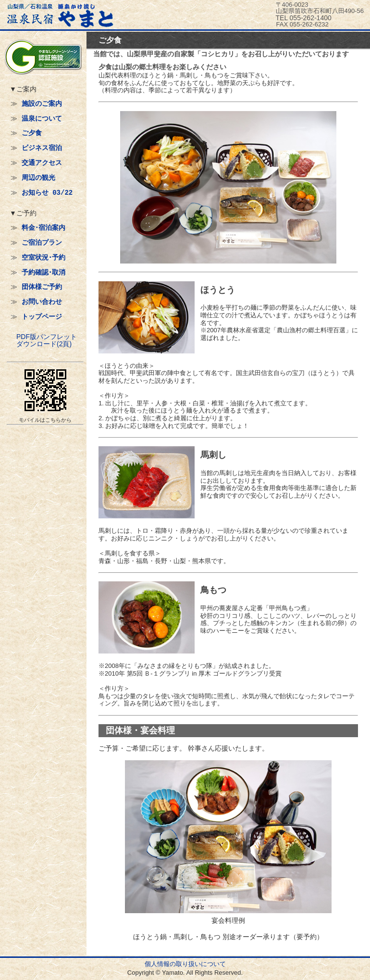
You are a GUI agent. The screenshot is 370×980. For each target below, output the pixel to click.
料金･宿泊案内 (43, 228)
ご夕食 (32, 133)
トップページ (42, 317)
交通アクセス (42, 163)
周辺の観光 (38, 178)
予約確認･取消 (43, 272)
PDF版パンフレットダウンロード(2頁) (47, 340)
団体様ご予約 (42, 287)
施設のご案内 (42, 104)
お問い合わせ (42, 302)
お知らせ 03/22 (47, 193)
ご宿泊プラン (42, 243)
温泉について (42, 119)
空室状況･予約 (43, 258)
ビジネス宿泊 (42, 148)
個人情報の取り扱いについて (185, 964)
